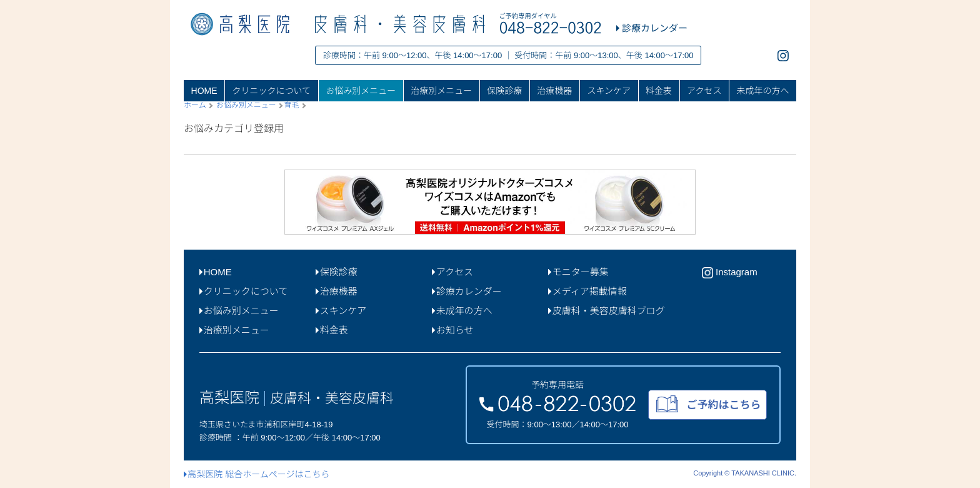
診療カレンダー (467, 291)
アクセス (704, 91)
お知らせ (452, 330)
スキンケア (609, 91)
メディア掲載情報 (587, 291)
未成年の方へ (762, 91)
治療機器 (554, 91)
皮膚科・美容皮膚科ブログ (607, 311)
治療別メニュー (441, 91)
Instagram (730, 273)
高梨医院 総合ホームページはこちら (257, 474)
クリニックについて (272, 91)
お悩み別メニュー (361, 91)
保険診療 (504, 91)
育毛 (291, 105)
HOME (204, 91)
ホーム (195, 105)
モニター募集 (578, 272)
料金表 (659, 91)
